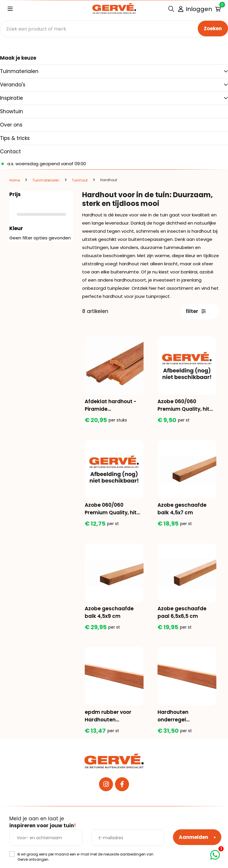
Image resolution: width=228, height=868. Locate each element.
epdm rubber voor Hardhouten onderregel (108, 716)
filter (196, 311)
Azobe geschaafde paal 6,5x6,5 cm (182, 612)
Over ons (11, 125)
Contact (10, 152)
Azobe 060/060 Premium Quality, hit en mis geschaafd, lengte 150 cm (183, 405)
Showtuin (12, 111)
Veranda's (13, 85)
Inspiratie (12, 98)
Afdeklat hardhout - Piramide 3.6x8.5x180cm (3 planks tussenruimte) (113, 405)
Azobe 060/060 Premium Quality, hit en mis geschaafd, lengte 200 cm (111, 509)
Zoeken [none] (213, 29)
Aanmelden (193, 837)
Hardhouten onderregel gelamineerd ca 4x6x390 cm (178, 716)
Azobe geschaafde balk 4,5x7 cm (182, 509)
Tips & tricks (15, 138)
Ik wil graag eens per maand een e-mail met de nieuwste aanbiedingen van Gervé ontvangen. (85, 857)
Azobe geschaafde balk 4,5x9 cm (109, 612)
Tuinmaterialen (19, 71)
